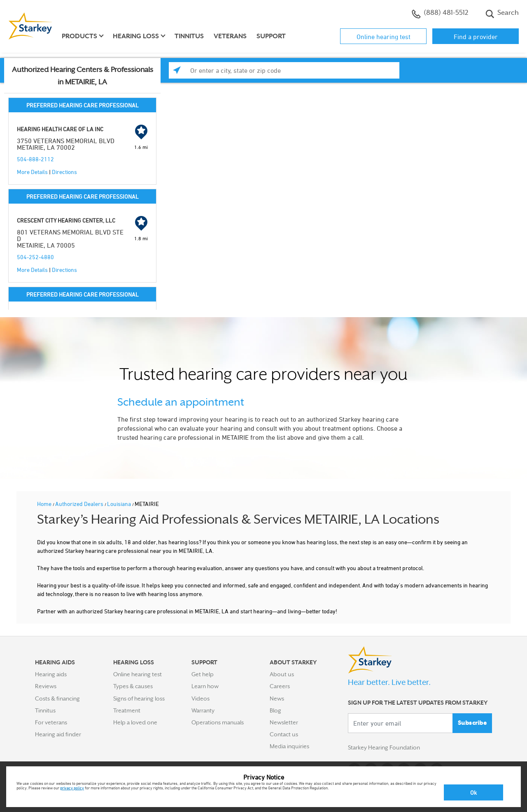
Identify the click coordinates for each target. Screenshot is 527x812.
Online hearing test (384, 37)
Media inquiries (289, 746)
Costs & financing (57, 698)
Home (45, 504)
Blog (275, 710)
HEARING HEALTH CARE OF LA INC (60, 129)
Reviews (46, 686)
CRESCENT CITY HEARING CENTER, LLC (66, 220)
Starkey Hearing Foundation (384, 748)
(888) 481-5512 (440, 14)
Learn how (205, 686)
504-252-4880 (35, 257)
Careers (280, 686)
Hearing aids (51, 674)
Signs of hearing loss (139, 698)
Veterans (230, 36)
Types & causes (133, 686)
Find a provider (476, 37)
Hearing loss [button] (136, 36)
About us (282, 674)
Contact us (284, 734)
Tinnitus (189, 36)
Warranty (203, 710)
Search (502, 14)
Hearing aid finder (58, 734)
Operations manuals (218, 722)
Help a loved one (135, 722)
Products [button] (79, 36)
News (277, 698)
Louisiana (120, 504)
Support (271, 36)
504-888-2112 (35, 159)
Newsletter (284, 722)
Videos (201, 698)
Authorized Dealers (80, 504)
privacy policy (72, 788)
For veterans (51, 722)
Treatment (127, 710)
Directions (64, 172)
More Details (32, 172)
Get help (203, 674)
